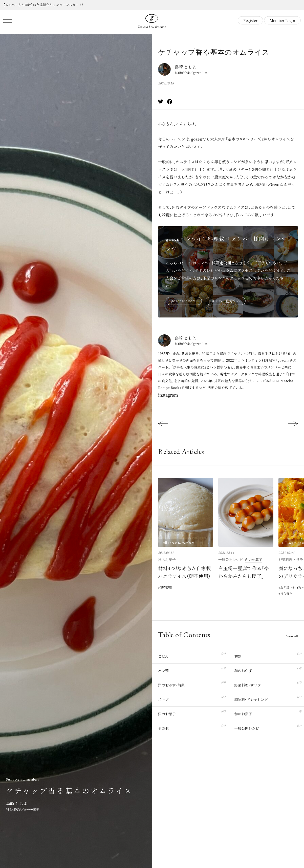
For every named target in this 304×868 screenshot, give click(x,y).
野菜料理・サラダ (268, 684)
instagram (168, 395)
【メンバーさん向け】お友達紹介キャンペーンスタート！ (43, 5)
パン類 (192, 669)
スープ (192, 698)
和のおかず (268, 669)
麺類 (268, 655)
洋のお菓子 (167, 560)
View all (292, 636)
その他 (192, 727)
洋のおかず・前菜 (192, 684)
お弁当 (285, 587)
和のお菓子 (254, 560)
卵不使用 (166, 587)
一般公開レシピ (231, 560)
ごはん (192, 655)
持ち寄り (286, 593)
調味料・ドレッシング (268, 698)
